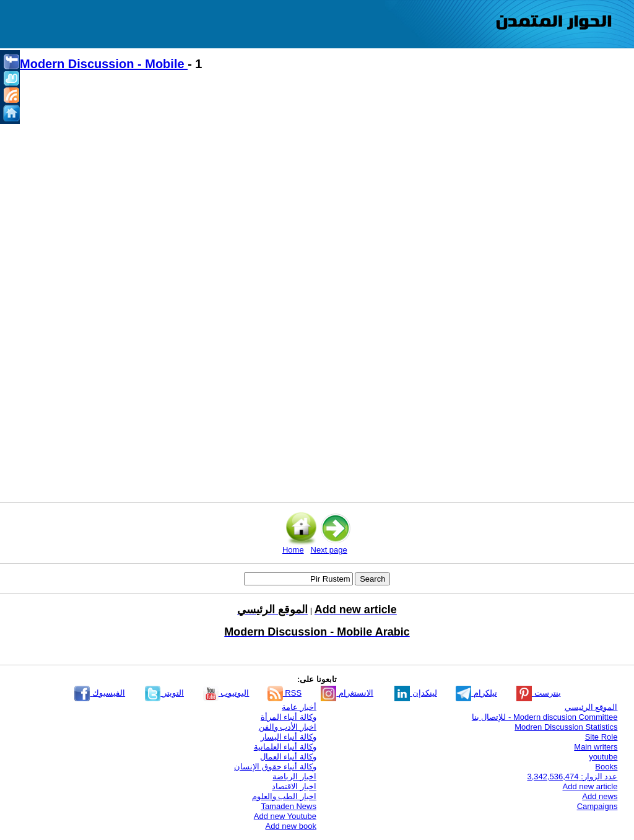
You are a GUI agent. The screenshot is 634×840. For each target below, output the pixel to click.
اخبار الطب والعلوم (284, 796)
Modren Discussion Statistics (566, 727)
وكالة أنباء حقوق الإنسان (275, 767)
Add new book (291, 826)
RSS (284, 693)
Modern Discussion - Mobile (104, 64)
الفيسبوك (100, 693)
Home (293, 550)
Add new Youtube (285, 816)
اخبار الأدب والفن (288, 727)
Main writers (596, 747)
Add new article (590, 786)
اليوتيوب (226, 693)
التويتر (164, 693)
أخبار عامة (299, 707)
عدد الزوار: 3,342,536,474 (572, 777)
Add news (600, 796)
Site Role (601, 737)
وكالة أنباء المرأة (289, 717)
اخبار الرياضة (294, 777)
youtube (603, 757)
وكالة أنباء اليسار (289, 737)
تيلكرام (476, 693)
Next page (329, 550)
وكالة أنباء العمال (288, 757)
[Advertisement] (323, 186)
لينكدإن (416, 693)
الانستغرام (347, 693)
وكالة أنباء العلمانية (285, 747)
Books (606, 767)
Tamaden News (289, 806)
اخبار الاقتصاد (294, 786)
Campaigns (597, 806)
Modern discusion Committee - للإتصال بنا (545, 717)
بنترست (539, 693)
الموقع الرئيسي (591, 707)
